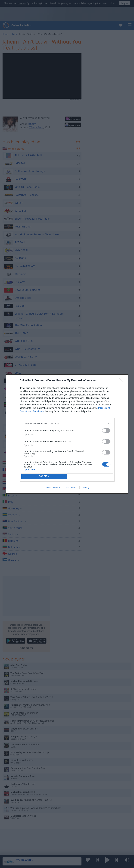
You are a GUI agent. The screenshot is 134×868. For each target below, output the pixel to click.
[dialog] (67, 434)
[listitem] (67, 424)
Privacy (86, 488)
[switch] (106, 431)
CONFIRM (44, 476)
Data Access (71, 488)
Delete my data (52, 488)
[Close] (122, 381)
